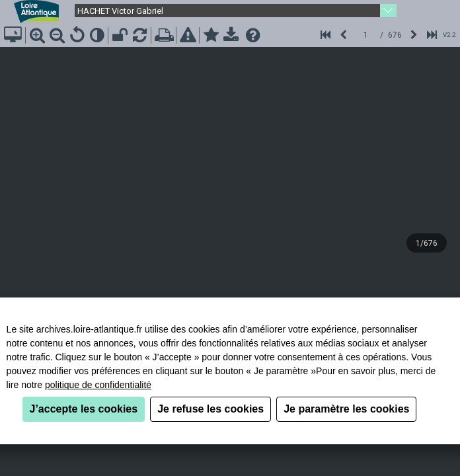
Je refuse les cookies (211, 409)
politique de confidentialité (98, 385)
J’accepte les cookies (84, 409)
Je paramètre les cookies (346, 409)
